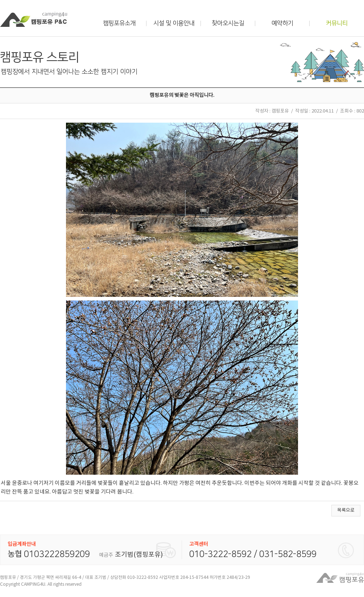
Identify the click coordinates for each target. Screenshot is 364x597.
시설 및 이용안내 (174, 23)
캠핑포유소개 (119, 23)
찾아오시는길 (228, 23)
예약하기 (282, 23)
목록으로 (346, 510)
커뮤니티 (337, 23)
